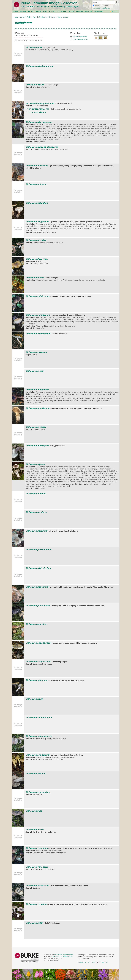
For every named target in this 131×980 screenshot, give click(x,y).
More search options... (101, 8)
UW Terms (82, 962)
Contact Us (103, 962)
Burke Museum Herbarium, (64, 955)
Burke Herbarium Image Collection (49, 3)
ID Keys (52, 11)
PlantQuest (98, 11)
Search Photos (41, 11)
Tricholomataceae (48, 17)
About (71, 11)
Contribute (62, 11)
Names (97, 6)
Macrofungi (20, 17)
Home (15, 11)
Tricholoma (63, 17)
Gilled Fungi (32, 17)
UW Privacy (92, 962)
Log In (115, 11)
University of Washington (63, 957)
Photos (106, 6)
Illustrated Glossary (84, 11)
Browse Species (27, 11)
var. (38, 109)
